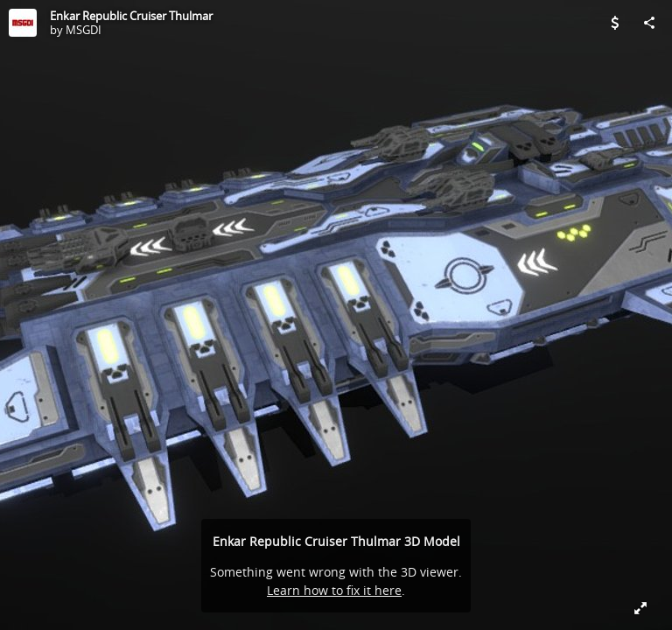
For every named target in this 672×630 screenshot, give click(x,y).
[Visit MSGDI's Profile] (23, 23)
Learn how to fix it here (334, 590)
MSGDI (84, 30)
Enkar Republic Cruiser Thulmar (131, 16)
